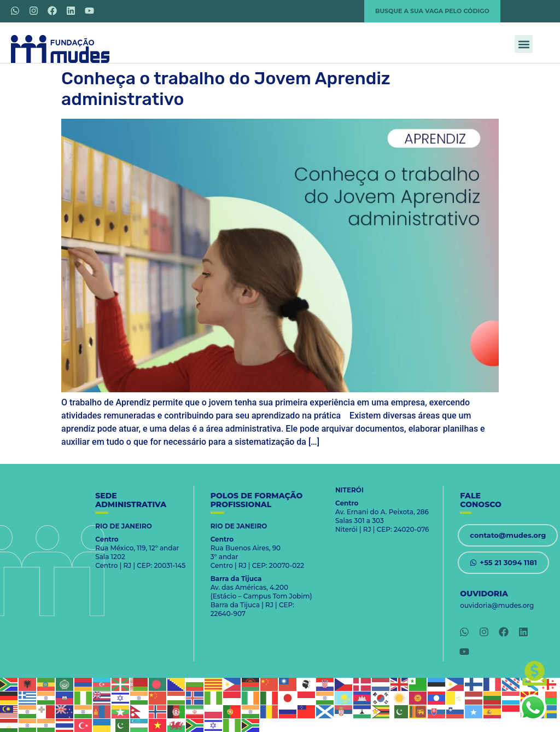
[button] (524, 44)
